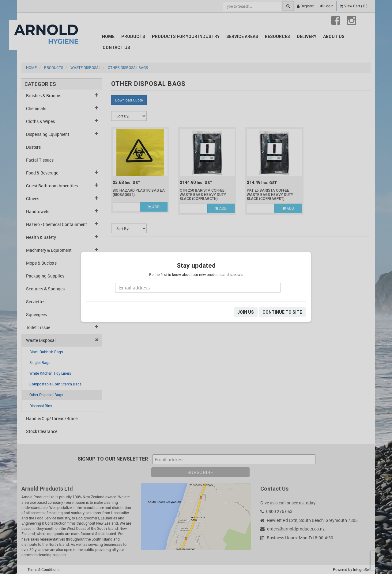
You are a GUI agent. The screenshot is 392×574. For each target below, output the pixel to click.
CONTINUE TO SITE (282, 312)
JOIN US (246, 312)
